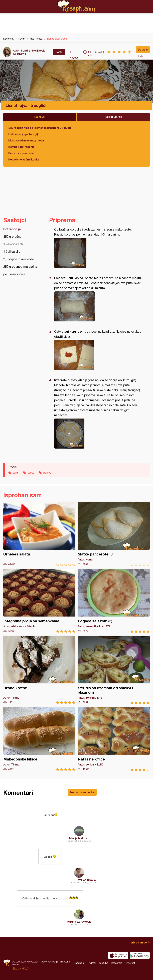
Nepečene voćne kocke (24, 159)
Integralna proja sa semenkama (39, 601)
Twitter (92, 963)
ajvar (16, 473)
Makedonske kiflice (39, 739)
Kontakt (16, 964)
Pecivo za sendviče (21, 153)
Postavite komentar (82, 792)
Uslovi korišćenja (49, 962)
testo (31, 473)
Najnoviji (40, 117)
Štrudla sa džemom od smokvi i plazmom (114, 670)
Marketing (65, 962)
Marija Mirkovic (79, 838)
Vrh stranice (139, 942)
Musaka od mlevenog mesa (26, 140)
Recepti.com (77, 7)
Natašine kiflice (114, 739)
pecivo (47, 473)
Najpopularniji (113, 117)
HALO (25, 968)
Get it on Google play (140, 955)
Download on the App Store (118, 955)
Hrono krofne (39, 670)
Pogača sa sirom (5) (114, 601)
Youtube (104, 963)
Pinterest (130, 963)
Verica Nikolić (87, 880)
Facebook (80, 963)
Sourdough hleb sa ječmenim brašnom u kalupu (40, 128)
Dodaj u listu (143, 50)
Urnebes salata (39, 534)
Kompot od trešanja (21, 147)
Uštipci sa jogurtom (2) (23, 134)
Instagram (117, 963)
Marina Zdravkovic (79, 922)
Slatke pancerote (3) (114, 534)
